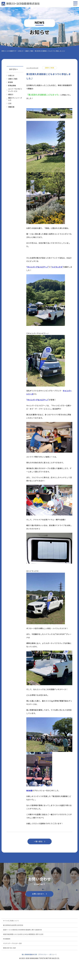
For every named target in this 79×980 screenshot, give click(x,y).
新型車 (11, 82)
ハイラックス (57, 267)
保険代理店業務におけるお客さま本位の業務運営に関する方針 (23, 934)
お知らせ (11, 75)
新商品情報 (12, 85)
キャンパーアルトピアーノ (38, 267)
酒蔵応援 (11, 107)
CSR (10, 103)
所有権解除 (7, 939)
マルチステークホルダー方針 (12, 943)
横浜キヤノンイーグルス (15, 99)
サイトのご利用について (11, 921)
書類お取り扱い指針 (10, 948)
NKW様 (29, 790)
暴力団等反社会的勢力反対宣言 (13, 925)
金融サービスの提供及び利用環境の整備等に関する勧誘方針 (23, 930)
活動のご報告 (13, 79)
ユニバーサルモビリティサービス (15, 90)
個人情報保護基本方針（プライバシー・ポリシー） (40, 954)
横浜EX (11, 94)
